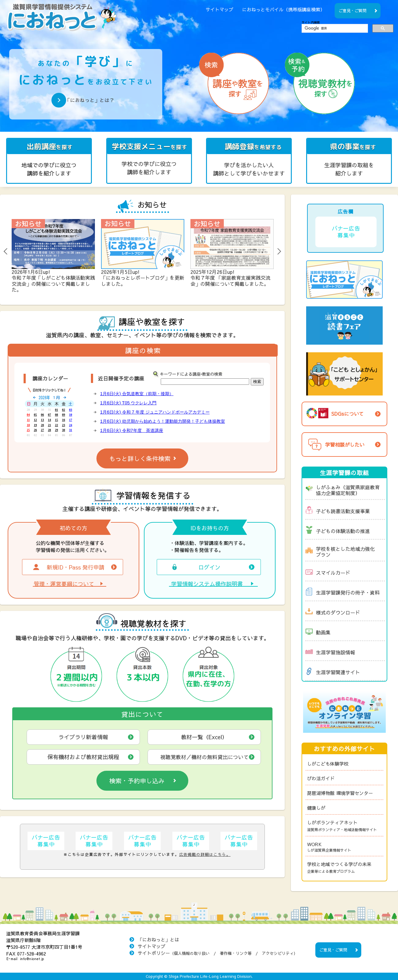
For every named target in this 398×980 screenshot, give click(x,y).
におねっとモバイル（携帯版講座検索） (283, 9)
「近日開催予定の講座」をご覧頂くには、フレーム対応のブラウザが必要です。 (181, 413)
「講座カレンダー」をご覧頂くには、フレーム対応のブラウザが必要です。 (49, 417)
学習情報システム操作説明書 (207, 584)
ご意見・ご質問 (353, 11)
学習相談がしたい (335, 445)
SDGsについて (334, 413)
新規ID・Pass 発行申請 (68, 567)
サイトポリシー (218, 953)
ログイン (195, 567)
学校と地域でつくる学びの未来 (345, 868)
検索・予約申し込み (137, 781)
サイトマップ (220, 9)
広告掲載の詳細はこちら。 (205, 854)
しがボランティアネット (345, 826)
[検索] (334, 28)
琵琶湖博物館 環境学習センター (340, 793)
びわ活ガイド (321, 778)
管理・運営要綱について (64, 584)
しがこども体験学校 (328, 764)
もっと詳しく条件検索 (140, 458)
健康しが (316, 808)
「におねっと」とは (158, 939)
